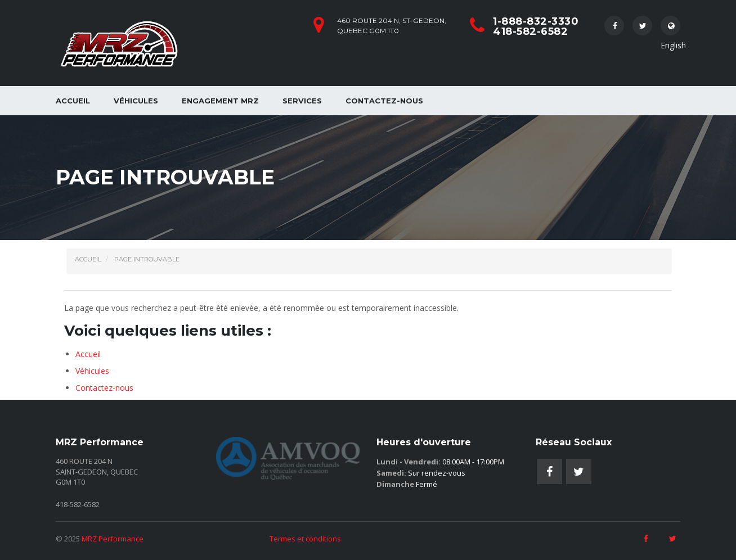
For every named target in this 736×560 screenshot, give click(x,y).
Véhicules (136, 101)
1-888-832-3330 (536, 21)
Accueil (73, 101)
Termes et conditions (305, 539)
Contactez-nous (384, 101)
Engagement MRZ (220, 101)
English (670, 29)
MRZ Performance (113, 539)
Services (302, 101)
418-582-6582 (530, 31)
